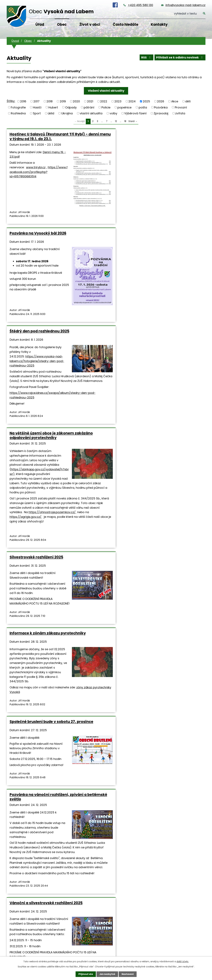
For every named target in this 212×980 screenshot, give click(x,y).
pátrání (89, 107)
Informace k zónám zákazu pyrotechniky (169, 276)
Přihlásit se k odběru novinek (179, 58)
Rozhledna (18, 113)
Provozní (181, 107)
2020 (76, 101)
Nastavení (128, 974)
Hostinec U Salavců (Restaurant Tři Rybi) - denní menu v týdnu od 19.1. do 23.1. (37, 139)
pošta (143, 107)
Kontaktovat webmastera (59, 852)
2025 (146, 101)
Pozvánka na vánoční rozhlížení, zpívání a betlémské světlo (105, 463)
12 (116, 121)
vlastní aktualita (91, 113)
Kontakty (159, 25)
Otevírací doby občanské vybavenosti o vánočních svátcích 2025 (100, 632)
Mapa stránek (86, 852)
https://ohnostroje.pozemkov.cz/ (33, 406)
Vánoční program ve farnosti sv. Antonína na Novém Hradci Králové (38, 632)
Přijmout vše (85, 974)
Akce (175, 101)
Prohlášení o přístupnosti (112, 852)
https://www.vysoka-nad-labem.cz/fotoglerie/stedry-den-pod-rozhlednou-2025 (171, 189)
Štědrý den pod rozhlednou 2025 (169, 136)
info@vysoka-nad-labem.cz (185, 5)
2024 (132, 101)
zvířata (180, 113)
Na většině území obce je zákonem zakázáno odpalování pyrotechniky (39, 278)
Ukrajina (67, 113)
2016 (23, 101)
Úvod (15, 41)
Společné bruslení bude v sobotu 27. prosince (33, 461)
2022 (104, 101)
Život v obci (90, 25)
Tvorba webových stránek (40, 856)
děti (188, 101)
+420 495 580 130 (140, 5)
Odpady (71, 107)
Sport (37, 113)
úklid (51, 113)
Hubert (53, 107)
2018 (50, 101)
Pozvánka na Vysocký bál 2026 (105, 134)
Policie (106, 107)
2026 (161, 101)
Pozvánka (161, 107)
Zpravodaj (161, 113)
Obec (62, 25)
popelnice (124, 107)
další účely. (183, 961)
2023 (118, 101)
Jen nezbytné (107, 974)
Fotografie (18, 107)
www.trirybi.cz (36, 218)
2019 (63, 101)
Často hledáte (125, 25)
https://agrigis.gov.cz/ (30, 410)
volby (113, 113)
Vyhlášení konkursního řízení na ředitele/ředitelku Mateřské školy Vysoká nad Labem (172, 632)
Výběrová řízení (135, 113)
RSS (145, 58)
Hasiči (37, 107)
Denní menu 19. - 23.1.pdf (17, 170)
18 (125, 121)
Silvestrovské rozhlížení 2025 (103, 274)
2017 (36, 101)
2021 (90, 101)
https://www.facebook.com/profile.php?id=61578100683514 (39, 223)
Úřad (40, 25)
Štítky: (11, 101)
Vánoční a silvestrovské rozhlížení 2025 (166, 461)
